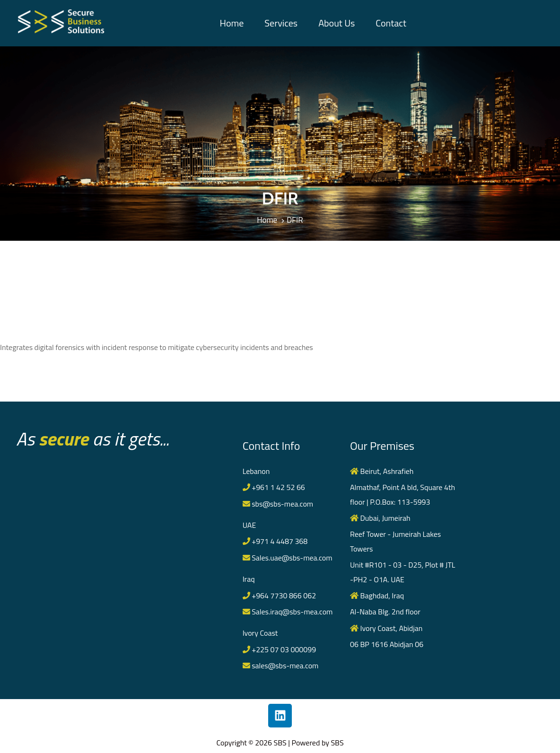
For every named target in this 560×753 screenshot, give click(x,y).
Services (281, 23)
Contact (391, 23)
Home (232, 23)
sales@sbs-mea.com (281, 665)
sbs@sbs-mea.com (278, 504)
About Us (337, 23)
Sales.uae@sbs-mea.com (288, 558)
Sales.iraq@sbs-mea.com (288, 612)
